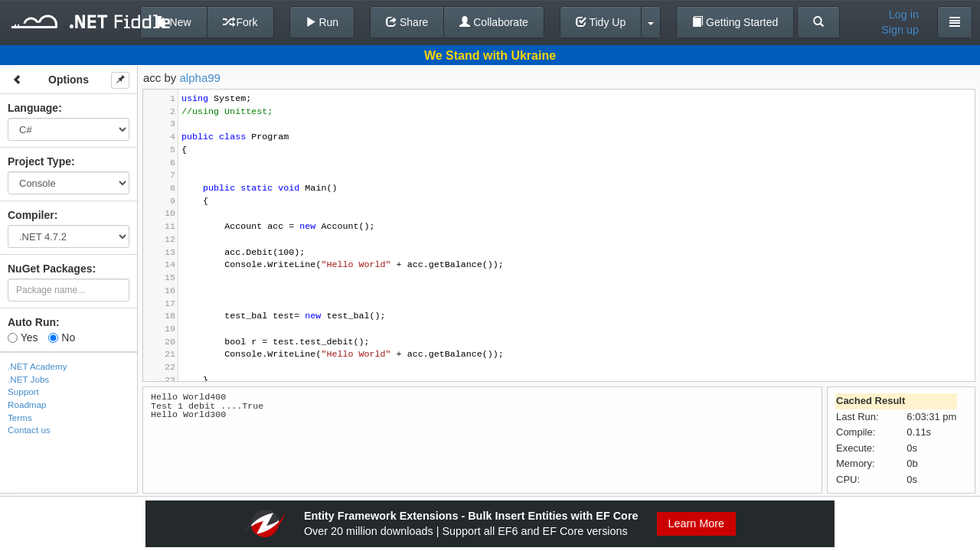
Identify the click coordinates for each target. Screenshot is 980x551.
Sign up (900, 30)
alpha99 (200, 78)
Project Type (39, 161)
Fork (240, 22)
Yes (23, 337)
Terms (20, 417)
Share (407, 22)
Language (33, 108)
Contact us (29, 430)
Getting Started (735, 22)
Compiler (31, 215)
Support (23, 391)
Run (322, 22)
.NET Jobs (28, 379)
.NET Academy (38, 366)
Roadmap (27, 404)
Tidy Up (601, 22)
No (62, 337)
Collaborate (494, 22)
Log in (904, 15)
